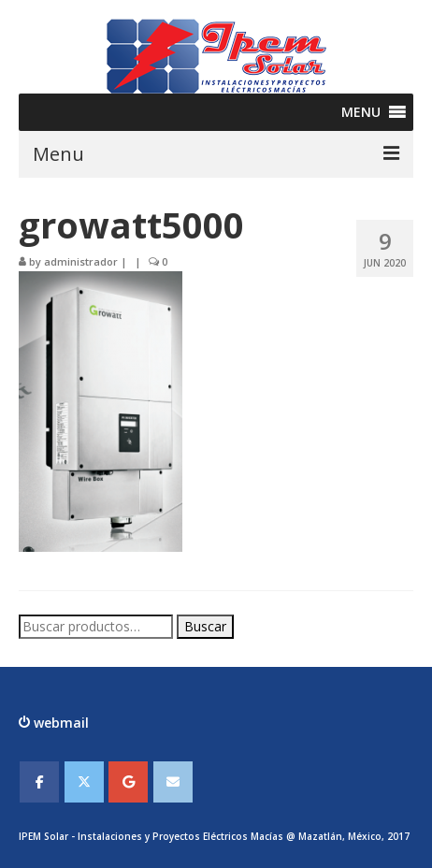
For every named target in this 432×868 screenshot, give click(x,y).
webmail (59, 723)
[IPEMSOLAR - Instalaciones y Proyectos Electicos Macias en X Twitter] (84, 782)
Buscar (205, 626)
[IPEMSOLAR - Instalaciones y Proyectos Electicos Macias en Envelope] (173, 782)
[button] (361, 112)
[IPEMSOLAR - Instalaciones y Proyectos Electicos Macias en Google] (128, 782)
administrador (81, 261)
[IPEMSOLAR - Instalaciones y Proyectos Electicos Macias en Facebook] (39, 782)
